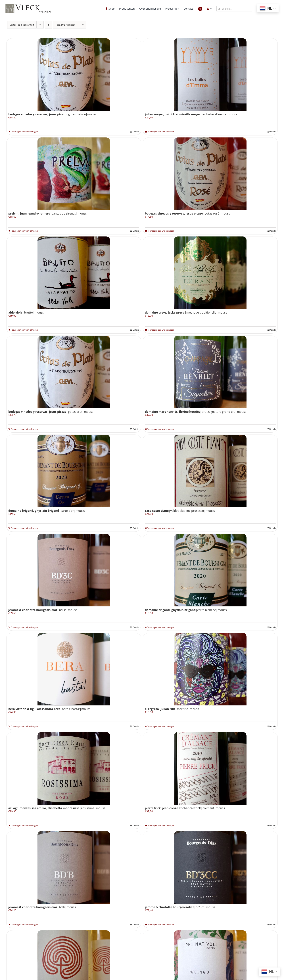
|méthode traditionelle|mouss (186, 312)
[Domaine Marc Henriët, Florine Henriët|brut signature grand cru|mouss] (210, 372)
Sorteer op (22, 25)
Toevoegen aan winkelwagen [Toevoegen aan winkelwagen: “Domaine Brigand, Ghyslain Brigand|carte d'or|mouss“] (24, 528)
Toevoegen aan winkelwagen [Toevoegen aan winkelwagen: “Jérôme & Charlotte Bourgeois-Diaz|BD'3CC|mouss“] (161, 924)
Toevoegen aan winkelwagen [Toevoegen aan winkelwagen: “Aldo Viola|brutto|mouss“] (24, 330)
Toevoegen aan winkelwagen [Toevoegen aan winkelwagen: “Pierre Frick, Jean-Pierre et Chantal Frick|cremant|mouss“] (161, 825)
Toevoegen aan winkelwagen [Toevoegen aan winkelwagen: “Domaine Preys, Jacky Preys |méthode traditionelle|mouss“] (161, 330)
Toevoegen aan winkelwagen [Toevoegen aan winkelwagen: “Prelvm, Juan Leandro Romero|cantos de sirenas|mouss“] (24, 231)
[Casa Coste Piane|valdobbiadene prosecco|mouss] (210, 471)
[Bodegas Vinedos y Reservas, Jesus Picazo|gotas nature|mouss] (74, 75)
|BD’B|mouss (42, 907)
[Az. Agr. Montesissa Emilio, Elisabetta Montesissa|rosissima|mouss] (74, 768)
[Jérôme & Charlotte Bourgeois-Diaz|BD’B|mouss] (74, 867)
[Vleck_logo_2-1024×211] (28, 5)
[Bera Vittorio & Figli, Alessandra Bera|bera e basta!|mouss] (74, 669)
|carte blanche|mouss (186, 610)
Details (136, 132)
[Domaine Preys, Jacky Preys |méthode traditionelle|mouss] (210, 273)
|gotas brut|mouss (51, 412)
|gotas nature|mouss (52, 114)
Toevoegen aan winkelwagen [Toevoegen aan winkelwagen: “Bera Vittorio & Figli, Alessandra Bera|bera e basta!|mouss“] (24, 726)
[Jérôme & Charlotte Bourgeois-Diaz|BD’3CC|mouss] (210, 867)
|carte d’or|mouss (47, 511)
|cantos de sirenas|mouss (48, 213)
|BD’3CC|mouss (180, 907)
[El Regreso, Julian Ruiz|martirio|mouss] (210, 669)
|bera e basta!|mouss (49, 709)
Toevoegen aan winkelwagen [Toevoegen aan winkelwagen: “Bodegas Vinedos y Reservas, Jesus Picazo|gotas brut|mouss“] (24, 429)
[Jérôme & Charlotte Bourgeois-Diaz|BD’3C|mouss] (74, 570)
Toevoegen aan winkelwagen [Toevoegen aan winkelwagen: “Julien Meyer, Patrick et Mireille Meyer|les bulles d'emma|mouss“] (161, 132)
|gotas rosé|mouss (187, 213)
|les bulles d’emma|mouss (191, 114)
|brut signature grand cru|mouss (196, 412)
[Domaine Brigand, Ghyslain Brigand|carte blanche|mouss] (210, 570)
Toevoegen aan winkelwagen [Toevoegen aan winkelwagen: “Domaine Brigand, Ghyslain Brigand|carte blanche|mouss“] (161, 627)
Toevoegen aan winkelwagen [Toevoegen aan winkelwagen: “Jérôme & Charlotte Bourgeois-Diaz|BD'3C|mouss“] (24, 627)
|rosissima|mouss (57, 808)
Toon (65, 25)
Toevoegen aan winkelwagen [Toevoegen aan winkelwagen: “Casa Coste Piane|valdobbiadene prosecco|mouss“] (161, 528)
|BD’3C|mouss (43, 610)
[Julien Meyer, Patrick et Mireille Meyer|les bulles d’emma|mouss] (210, 75)
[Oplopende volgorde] (48, 25)
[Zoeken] (219, 9)
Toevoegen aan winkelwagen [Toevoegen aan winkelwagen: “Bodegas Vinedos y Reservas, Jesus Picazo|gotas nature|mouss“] (24, 132)
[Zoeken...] (234, 9)
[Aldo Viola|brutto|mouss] (74, 273)
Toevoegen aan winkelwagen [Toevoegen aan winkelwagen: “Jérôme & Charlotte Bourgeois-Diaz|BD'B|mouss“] (24, 924)
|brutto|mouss (26, 312)
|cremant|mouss (185, 808)
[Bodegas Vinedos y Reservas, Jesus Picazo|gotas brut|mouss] (74, 372)
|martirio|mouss (172, 709)
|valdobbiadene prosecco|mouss (180, 511)
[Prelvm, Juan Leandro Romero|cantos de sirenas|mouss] (74, 174)
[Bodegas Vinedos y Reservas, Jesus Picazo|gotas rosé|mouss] (210, 174)
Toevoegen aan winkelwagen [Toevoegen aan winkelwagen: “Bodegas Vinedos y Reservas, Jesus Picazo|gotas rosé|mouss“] (161, 231)
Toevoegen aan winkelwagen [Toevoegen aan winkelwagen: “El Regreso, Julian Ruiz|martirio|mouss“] (161, 726)
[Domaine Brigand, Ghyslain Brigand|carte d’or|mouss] (74, 471)
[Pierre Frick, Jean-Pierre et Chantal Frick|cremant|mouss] (210, 768)
